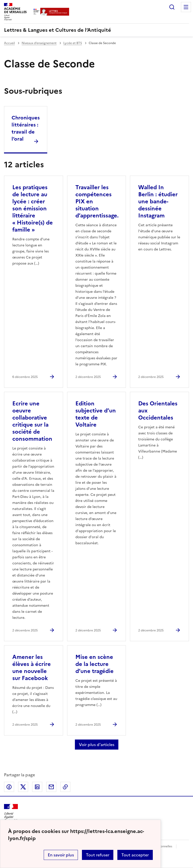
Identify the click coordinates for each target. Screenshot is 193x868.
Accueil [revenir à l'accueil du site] (9, 43)
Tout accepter (135, 855)
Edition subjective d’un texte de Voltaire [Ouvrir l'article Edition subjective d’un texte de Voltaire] (96, 414)
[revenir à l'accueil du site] (96, 30)
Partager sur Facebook (9, 787)
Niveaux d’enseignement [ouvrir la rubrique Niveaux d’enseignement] (39, 43)
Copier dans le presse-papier (65, 787)
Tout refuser (98, 855)
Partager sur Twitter (23, 787)
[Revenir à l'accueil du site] (11, 813)
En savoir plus (61, 855)
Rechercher (172, 7)
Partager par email (51, 787)
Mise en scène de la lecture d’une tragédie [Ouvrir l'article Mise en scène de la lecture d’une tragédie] (94, 664)
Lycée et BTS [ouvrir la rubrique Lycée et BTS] (73, 43)
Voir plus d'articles (97, 745)
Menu (186, 7)
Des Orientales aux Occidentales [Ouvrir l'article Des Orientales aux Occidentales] (158, 411)
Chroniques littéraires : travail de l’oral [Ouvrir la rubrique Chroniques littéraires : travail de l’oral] (26, 128)
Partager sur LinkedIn (37, 787)
